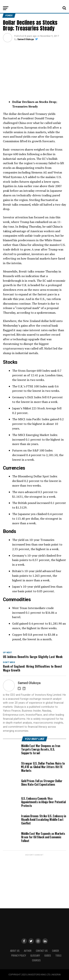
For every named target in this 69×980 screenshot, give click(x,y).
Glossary (35, 956)
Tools (58, 956)
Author (28, 951)
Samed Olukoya (25, 39)
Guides (48, 956)
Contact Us (42, 951)
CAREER (55, 951)
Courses (36, 960)
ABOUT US (15, 951)
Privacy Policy (19, 956)
